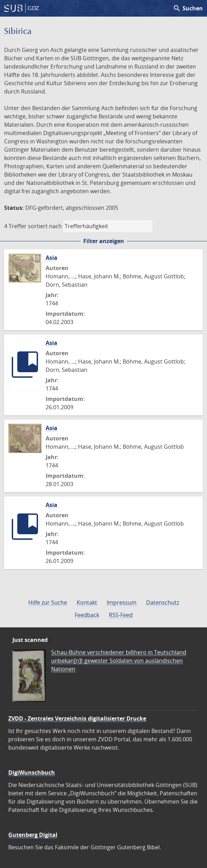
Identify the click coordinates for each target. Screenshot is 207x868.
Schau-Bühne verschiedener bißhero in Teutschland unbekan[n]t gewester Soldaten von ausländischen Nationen (119, 661)
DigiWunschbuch (32, 772)
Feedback (87, 615)
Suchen (188, 8)
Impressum (122, 602)
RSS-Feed (121, 615)
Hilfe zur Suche (48, 602)
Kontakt (87, 602)
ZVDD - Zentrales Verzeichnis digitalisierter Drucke (77, 718)
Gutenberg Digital (33, 835)
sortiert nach (45, 226)
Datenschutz (163, 602)
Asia (51, 258)
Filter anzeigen (104, 241)
